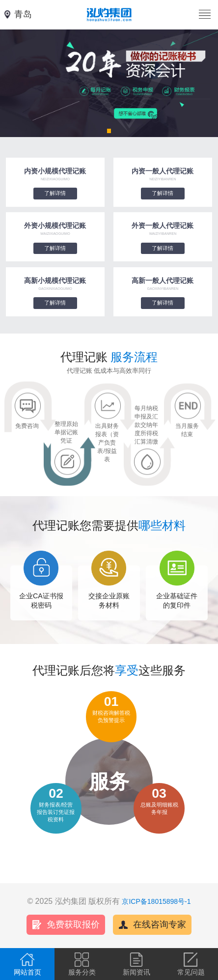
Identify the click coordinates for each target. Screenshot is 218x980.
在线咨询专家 (160, 924)
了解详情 (55, 193)
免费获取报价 (73, 924)
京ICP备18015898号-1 (156, 901)
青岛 (23, 14)
